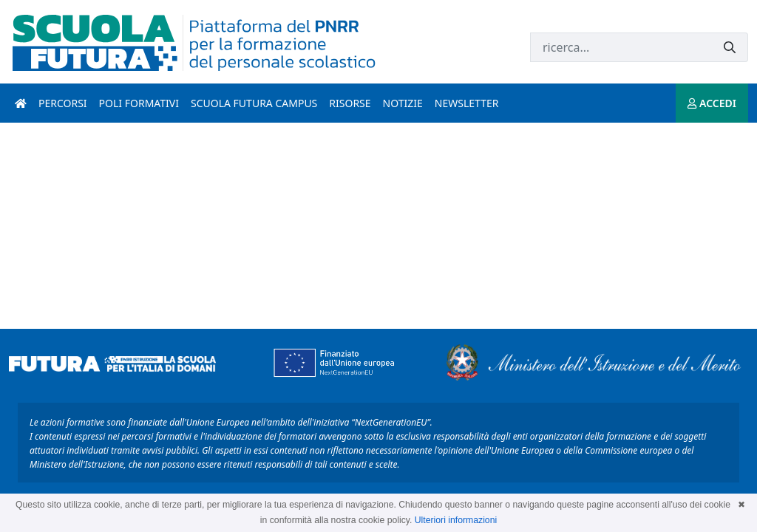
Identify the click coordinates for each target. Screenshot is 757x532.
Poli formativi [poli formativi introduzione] (139, 103)
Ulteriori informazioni (456, 520)
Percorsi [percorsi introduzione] (63, 103)
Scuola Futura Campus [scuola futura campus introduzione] (254, 103)
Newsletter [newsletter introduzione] (467, 103)
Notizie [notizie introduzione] (403, 103)
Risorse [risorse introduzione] (350, 103)
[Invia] (730, 48)
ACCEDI (712, 103)
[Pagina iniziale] (21, 103)
